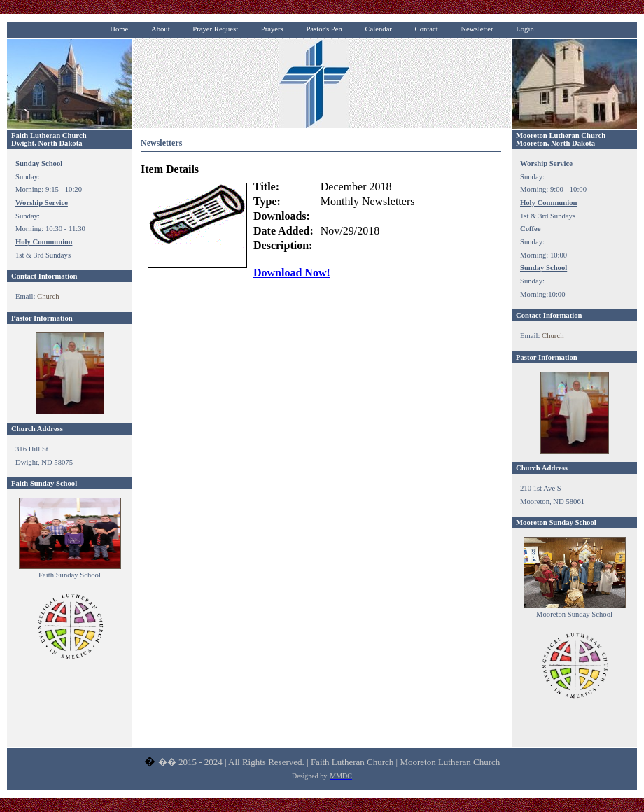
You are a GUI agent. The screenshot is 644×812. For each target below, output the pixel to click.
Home (119, 29)
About (161, 29)
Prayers (272, 29)
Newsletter (477, 29)
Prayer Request (215, 29)
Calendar (378, 29)
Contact (427, 29)
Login (525, 29)
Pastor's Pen (324, 29)
